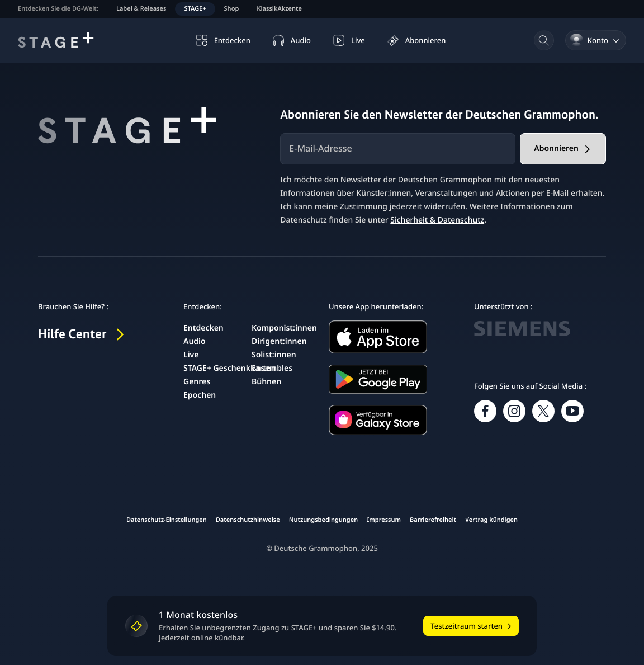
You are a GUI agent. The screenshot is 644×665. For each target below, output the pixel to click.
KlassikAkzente (279, 9)
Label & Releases (141, 9)
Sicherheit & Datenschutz (437, 220)
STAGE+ (195, 9)
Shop (232, 9)
